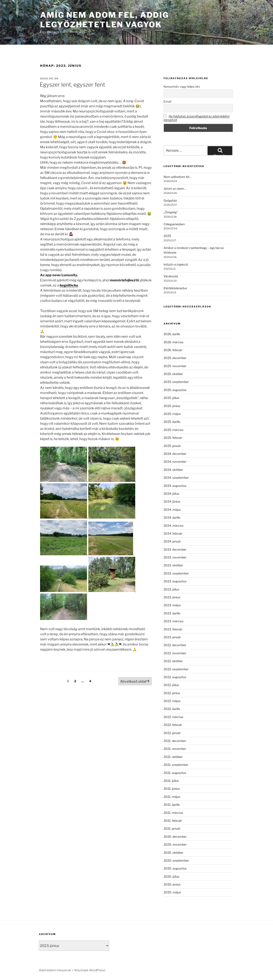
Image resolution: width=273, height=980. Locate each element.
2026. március (174, 342)
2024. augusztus (175, 486)
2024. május (172, 510)
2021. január (172, 828)
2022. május (172, 701)
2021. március (173, 813)
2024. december (175, 454)
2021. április (172, 805)
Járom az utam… (175, 188)
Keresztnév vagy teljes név (182, 87)
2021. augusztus (175, 773)
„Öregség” (171, 212)
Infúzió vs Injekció (176, 264)
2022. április (172, 709)
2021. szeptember (176, 765)
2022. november (175, 653)
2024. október (173, 470)
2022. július (171, 685)
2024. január (172, 541)
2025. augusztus (175, 390)
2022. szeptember (176, 669)
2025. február (173, 438)
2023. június (172, 597)
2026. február (173, 350)
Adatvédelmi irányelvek (55, 970)
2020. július (171, 876)
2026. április (172, 334)
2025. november (175, 366)
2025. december (175, 358)
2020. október (173, 853)
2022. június (172, 693)
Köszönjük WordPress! (90, 970)
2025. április (172, 422)
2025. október (173, 374)
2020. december (175, 837)
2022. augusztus (175, 677)
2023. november (175, 557)
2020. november (175, 844)
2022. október (173, 661)
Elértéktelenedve (175, 288)
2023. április (172, 613)
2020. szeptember (176, 860)
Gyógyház (170, 200)
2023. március (174, 621)
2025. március (174, 430)
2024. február (173, 533)
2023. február (173, 629)
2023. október (173, 565)
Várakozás (171, 276)
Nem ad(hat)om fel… (177, 177)
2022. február (173, 725)
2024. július (171, 494)
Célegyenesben (174, 224)
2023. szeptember (176, 573)
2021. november (175, 749)
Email (167, 101)
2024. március (174, 526)
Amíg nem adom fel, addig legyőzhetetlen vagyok (105, 20)
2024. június (172, 501)
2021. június (172, 789)
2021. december (175, 741)
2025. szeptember (176, 382)
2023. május (172, 605)
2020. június (172, 884)
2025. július (171, 398)
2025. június (172, 406)
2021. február (173, 821)
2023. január (172, 637)
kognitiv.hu (69, 285)
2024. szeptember (176, 478)
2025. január (172, 446)
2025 (167, 236)
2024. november (175, 462)
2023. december (175, 549)
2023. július (171, 589)
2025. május (172, 414)
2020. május (172, 892)
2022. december (175, 645)
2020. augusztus (175, 868)
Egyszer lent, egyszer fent (72, 85)
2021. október (173, 757)
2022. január (172, 733)
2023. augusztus (175, 581)
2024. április (172, 517)
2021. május (172, 797)
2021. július (171, 781)
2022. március (173, 717)
